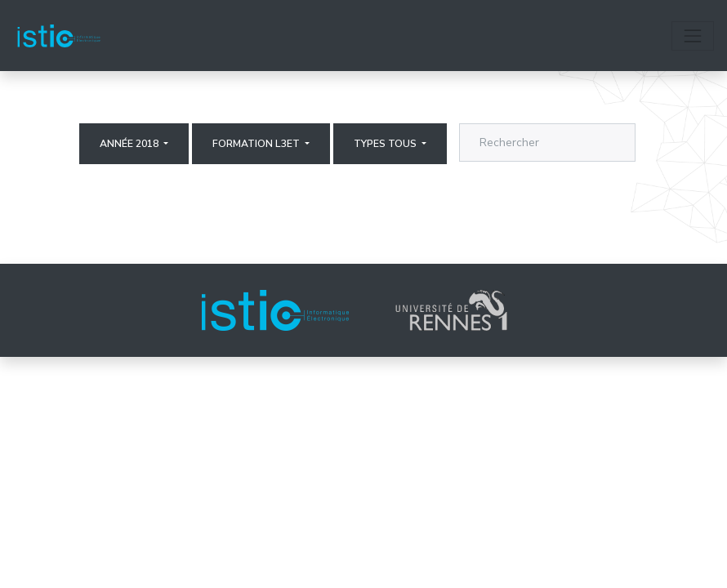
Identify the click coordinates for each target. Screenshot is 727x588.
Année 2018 (130, 144)
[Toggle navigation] (693, 36)
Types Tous (386, 144)
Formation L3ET (257, 144)
